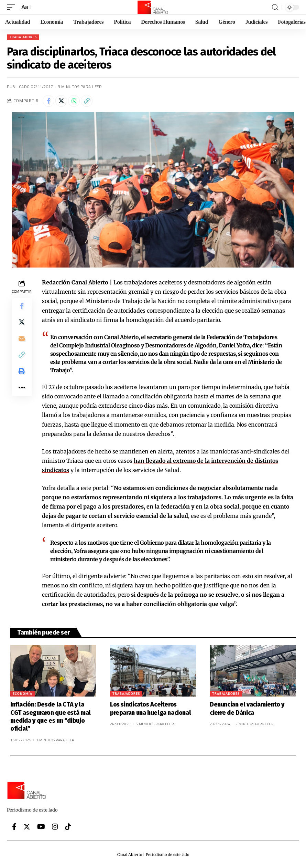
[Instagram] (55, 827)
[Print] (22, 372)
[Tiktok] (68, 827)
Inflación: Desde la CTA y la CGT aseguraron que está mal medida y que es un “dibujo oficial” (51, 717)
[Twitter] (27, 827)
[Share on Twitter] (61, 101)
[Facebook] (14, 827)
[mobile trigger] (13, 7)
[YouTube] (41, 827)
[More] (22, 389)
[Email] (22, 339)
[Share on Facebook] (48, 101)
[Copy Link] (87, 101)
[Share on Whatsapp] (74, 101)
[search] (275, 7)
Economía (23, 694)
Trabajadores (23, 37)
